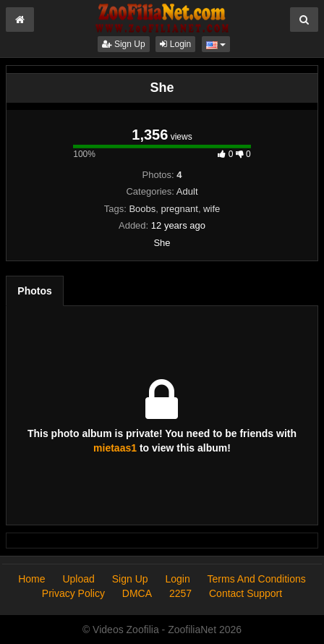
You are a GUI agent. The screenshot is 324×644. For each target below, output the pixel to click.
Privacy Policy (73, 593)
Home (31, 579)
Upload (78, 579)
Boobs (142, 209)
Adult (187, 191)
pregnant (180, 209)
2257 (180, 593)
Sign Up (124, 44)
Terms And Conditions (257, 579)
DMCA (137, 593)
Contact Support (246, 593)
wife (212, 209)
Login (175, 44)
